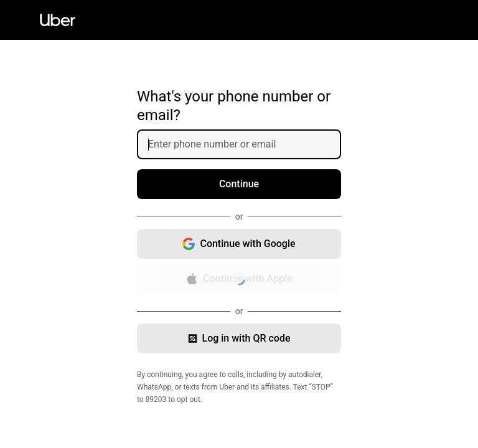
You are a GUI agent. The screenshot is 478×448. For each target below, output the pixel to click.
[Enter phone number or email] (244, 144)
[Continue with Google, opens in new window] (239, 244)
